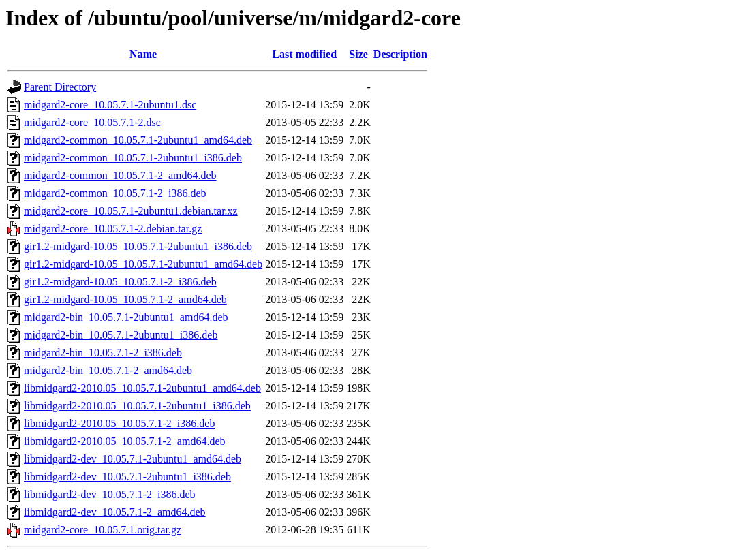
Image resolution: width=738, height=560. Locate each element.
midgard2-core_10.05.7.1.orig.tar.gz (103, 530)
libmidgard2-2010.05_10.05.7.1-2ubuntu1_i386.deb (137, 406)
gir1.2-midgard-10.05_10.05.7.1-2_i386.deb (120, 282)
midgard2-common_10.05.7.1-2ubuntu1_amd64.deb (138, 140)
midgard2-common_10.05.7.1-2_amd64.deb (120, 175)
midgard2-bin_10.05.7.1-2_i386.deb (103, 353)
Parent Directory (60, 87)
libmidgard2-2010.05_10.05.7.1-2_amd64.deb (125, 441)
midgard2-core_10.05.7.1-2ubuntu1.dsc (110, 105)
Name (143, 54)
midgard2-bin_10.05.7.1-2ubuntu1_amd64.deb (126, 317)
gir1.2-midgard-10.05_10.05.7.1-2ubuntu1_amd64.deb (143, 264)
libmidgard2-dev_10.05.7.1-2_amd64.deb (115, 512)
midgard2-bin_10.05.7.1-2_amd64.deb (108, 370)
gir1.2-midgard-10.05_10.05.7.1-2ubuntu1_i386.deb (138, 246)
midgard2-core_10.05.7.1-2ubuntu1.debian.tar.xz (131, 211)
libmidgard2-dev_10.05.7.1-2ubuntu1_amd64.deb (133, 459)
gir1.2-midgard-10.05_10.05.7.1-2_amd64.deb (125, 299)
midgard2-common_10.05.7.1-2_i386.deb (115, 193)
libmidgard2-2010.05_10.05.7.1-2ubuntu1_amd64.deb (142, 388)
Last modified (304, 54)
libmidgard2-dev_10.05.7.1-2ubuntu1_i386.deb (127, 477)
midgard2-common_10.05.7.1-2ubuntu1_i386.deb (133, 158)
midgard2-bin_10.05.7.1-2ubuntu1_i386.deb (121, 335)
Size (358, 54)
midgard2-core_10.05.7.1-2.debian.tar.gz (113, 229)
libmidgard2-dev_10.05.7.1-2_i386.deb (110, 494)
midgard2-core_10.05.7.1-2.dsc (92, 122)
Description (400, 54)
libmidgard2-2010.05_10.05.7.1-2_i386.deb (119, 423)
